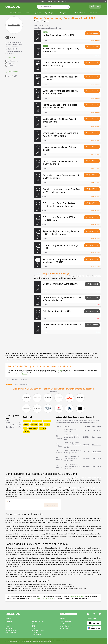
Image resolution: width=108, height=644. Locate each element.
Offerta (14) (10, 63)
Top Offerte (37, 13)
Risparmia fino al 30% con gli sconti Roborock (53, 1)
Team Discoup (37, 635)
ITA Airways (43, 428)
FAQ (34, 626)
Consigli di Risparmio (42, 21)
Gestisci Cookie (64, 640)
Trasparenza (36, 633)
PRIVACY (52, 640)
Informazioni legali (38, 630)
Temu (40, 421)
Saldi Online (93, 13)
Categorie (65, 13)
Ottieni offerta (92, 63)
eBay (41, 425)
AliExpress (27, 421)
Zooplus (47, 425)
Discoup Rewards (15, 13)
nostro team (59, 370)
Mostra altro (53, 391)
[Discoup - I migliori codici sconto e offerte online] (13, 7)
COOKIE (58, 640)
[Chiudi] (105, 1)
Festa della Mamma (79, 13)
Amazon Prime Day (66, 626)
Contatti (35, 624)
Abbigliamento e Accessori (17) (11, 76)
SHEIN (34, 421)
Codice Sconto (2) (12, 61)
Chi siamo (9, 622)
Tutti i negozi (10, 628)
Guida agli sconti (11, 633)
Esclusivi (27, 13)
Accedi (95, 6)
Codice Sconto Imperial (77, 596)
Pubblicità (9, 624)
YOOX (25, 428)
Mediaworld (47, 421)
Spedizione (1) (11, 66)
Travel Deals (64, 624)
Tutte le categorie (11, 630)
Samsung (27, 432)
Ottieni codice (92, 33)
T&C (34, 628)
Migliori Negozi (51, 13)
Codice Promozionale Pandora (45, 598)
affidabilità (24, 374)
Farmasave (34, 425)
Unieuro (26, 425)
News (7, 626)
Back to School (64, 628)
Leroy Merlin (33, 428)
